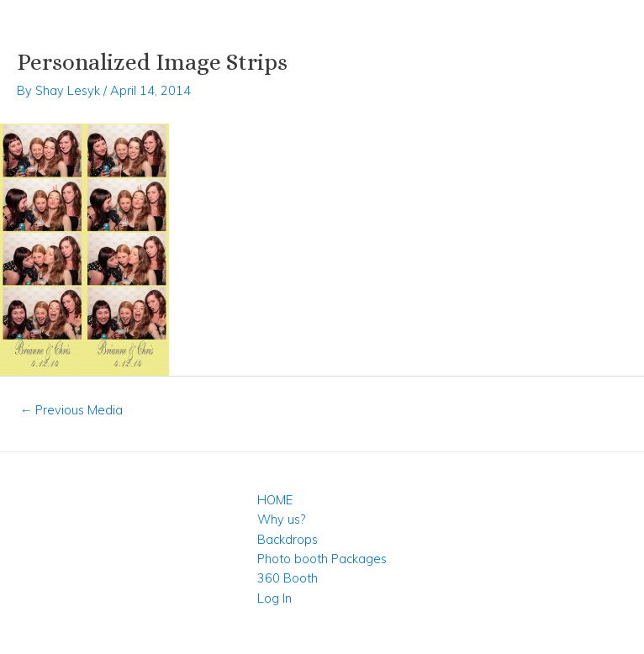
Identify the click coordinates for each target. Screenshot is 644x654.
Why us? (281, 519)
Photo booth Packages (322, 559)
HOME (275, 500)
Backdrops (288, 539)
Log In (274, 598)
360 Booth (288, 578)
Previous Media (72, 410)
